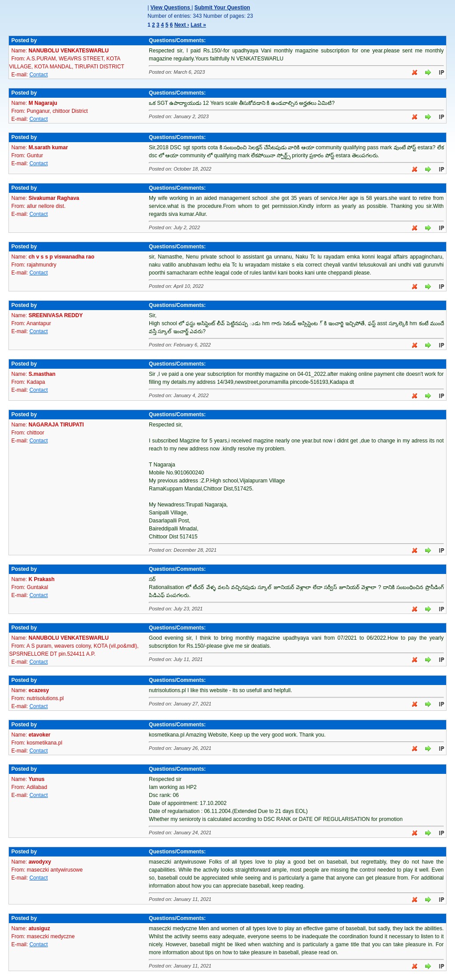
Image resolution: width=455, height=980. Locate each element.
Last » (198, 25)
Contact (38, 75)
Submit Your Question (222, 8)
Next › (182, 25)
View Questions (171, 8)
